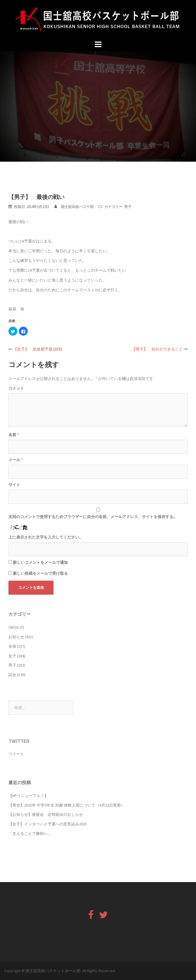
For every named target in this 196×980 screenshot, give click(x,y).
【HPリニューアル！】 (28, 796)
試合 (12, 675)
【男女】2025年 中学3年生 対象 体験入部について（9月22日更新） (67, 805)
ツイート (16, 754)
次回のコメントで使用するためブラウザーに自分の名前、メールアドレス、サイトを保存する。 (93, 517)
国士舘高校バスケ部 (77, 207)
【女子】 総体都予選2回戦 (38, 349)
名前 (14, 435)
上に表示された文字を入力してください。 (46, 537)
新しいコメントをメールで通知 (40, 562)
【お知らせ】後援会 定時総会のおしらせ (46, 814)
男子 (128, 207)
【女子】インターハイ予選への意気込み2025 (48, 824)
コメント (16, 388)
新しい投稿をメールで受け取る (40, 573)
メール (16, 460)
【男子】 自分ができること (157, 349)
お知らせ (16, 637)
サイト (14, 485)
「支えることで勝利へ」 (30, 834)
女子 (12, 656)
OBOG (14, 627)
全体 (12, 646)
